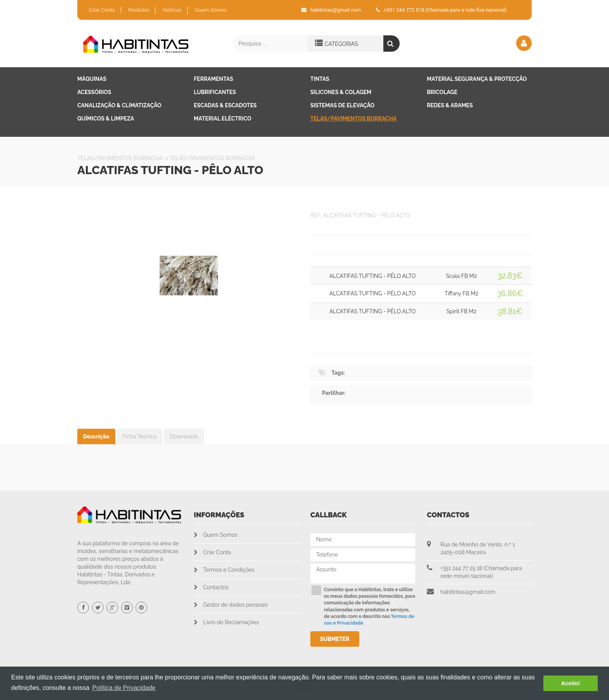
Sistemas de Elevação (342, 105)
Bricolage (442, 92)
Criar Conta (102, 10)
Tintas (320, 79)
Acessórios (94, 92)
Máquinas (92, 79)
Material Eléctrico (223, 119)
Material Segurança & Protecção (477, 79)
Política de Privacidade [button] (124, 688)
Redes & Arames (450, 105)
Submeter (335, 639)
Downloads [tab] (184, 436)
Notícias (172, 10)
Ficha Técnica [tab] (140, 436)
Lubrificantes (215, 92)
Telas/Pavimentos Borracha (353, 119)
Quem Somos (211, 10)
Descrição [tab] (96, 436)
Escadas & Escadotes (225, 105)
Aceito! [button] (571, 683)
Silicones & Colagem (341, 92)
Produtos (139, 10)
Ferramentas (213, 79)
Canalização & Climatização (119, 105)
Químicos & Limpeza (106, 119)
